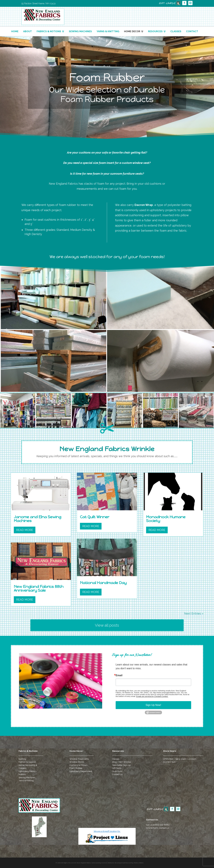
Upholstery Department (81, 771)
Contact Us (117, 774)
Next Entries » (194, 613)
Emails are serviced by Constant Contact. (152, 696)
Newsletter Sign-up (122, 765)
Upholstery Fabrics (27, 771)
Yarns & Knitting (108, 31)
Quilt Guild (117, 771)
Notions (22, 774)
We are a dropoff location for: (107, 831)
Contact (192, 31)
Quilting (22, 759)
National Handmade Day (103, 583)
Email (119, 675)
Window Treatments (79, 759)
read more (25, 530)
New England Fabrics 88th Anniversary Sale (39, 588)
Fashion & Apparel (27, 762)
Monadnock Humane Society (166, 519)
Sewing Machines (80, 31)
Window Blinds (77, 762)
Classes (176, 31)
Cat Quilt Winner (95, 517)
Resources (155, 31)
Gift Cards (117, 768)
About (28, 31)
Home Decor (132, 31)
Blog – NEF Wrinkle (122, 762)
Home (15, 31)
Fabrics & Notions (49, 31)
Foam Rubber (76, 768)
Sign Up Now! (153, 705)
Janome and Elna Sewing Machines (38, 519)
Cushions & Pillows (78, 765)
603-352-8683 (162, 825)
